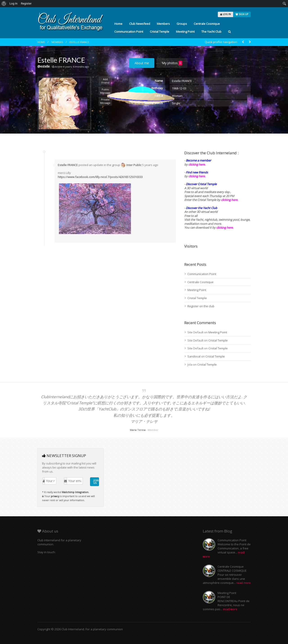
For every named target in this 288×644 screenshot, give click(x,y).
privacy (55, 496)
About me (142, 63)
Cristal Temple (160, 32)
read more (243, 583)
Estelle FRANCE (79, 42)
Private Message (105, 101)
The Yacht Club (211, 32)
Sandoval (194, 356)
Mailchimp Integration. (75, 492)
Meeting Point (185, 32)
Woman (177, 96)
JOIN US (96, 482)
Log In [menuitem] (13, 3)
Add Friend (105, 81)
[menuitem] (4, 4)
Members (163, 24)
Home (118, 24)
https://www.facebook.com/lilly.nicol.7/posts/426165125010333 (100, 177)
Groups (182, 24)
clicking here (224, 228)
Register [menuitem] (26, 3)
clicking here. (197, 164)
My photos (172, 63)
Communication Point (129, 32)
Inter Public (134, 165)
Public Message (105, 91)
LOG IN (226, 14)
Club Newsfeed (140, 24)
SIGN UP (242, 14)
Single (176, 103)
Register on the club (201, 306)
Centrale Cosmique (207, 24)
